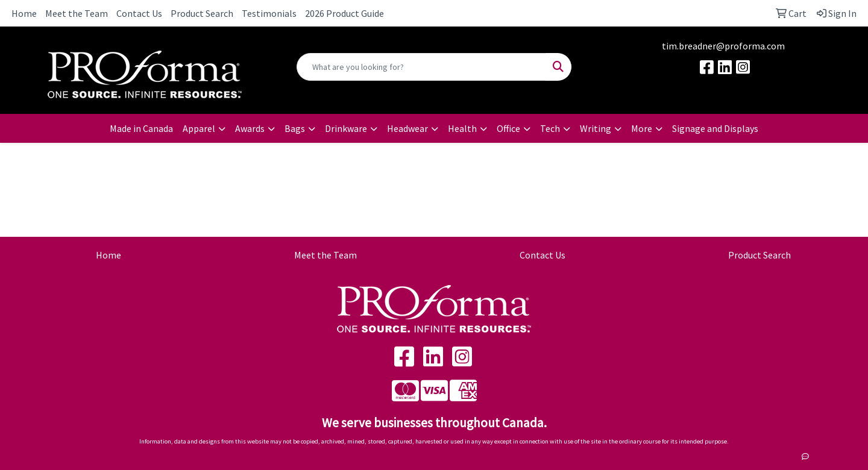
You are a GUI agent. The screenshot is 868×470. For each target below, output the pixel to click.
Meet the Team (77, 13)
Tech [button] (550, 128)
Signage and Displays (715, 128)
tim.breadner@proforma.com (723, 46)
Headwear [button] (407, 128)
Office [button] (508, 128)
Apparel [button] (199, 128)
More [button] (642, 128)
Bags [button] (295, 128)
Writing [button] (596, 128)
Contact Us (139, 13)
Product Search (202, 13)
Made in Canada (141, 128)
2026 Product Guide (344, 13)
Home (24, 13)
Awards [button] (250, 128)
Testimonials (269, 13)
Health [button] (462, 128)
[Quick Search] (421, 67)
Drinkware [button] (346, 128)
